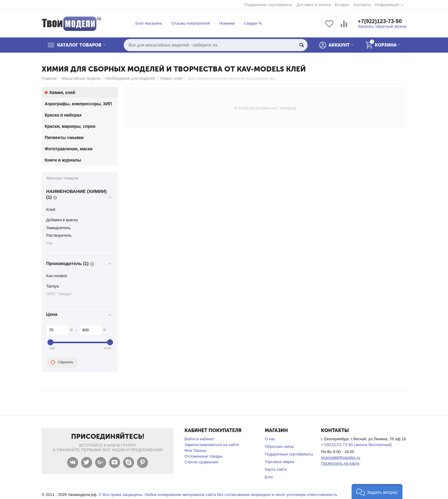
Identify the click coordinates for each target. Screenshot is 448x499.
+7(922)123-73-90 (380, 21)
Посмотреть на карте (340, 463)
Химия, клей (171, 78)
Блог (269, 477)
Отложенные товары (203, 456)
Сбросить (62, 362)
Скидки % (253, 23)
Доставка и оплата (314, 5)
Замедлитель (58, 228)
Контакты (362, 5)
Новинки (227, 23)
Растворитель (59, 235)
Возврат (342, 5)
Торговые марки (279, 462)
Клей (51, 209)
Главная (49, 78)
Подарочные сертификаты (268, 5)
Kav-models (57, 276)
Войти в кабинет (199, 439)
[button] (377, 492)
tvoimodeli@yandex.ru (341, 457)
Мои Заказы (196, 450)
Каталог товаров (79, 45)
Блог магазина (149, 23)
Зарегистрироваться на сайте (212, 445)
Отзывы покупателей (191, 23)
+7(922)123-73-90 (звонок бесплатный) (356, 445)
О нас (270, 439)
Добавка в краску (62, 220)
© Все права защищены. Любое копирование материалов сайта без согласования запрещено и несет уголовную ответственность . (219, 495)
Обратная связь (279, 447)
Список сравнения (201, 462)
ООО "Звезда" (59, 294)
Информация (387, 5)
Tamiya (52, 286)
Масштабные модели (81, 78)
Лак (49, 243)
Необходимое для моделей (130, 78)
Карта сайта (276, 469)
